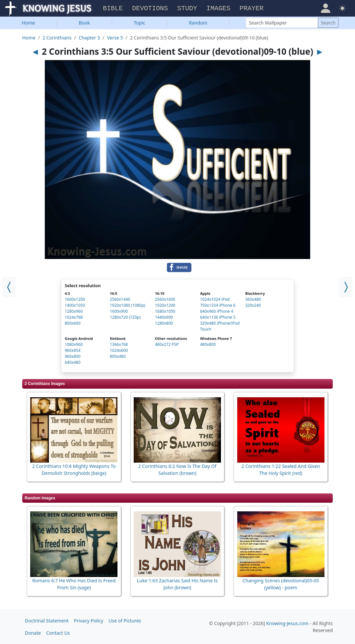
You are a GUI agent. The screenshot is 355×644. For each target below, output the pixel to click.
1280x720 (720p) (125, 317)
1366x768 (119, 344)
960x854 (73, 350)
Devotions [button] (150, 8)
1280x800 (164, 323)
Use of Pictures (125, 620)
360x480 (253, 299)
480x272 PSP (167, 344)
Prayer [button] (251, 8)
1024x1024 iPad (215, 299)
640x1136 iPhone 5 (218, 317)
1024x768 (74, 317)
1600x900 (119, 311)
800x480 (118, 356)
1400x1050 (75, 305)
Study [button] (187, 8)
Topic (139, 23)
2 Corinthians (57, 38)
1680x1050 (165, 311)
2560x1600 (165, 299)
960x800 (73, 356)
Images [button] (218, 8)
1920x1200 (165, 305)
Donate (33, 633)
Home (29, 23)
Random (198, 23)
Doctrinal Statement (47, 620)
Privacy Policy (89, 620)
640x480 (73, 362)
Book (85, 23)
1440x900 (164, 317)
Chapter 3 (89, 38)
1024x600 (119, 350)
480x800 (208, 344)
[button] (325, 8)
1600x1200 (75, 299)
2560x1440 (120, 299)
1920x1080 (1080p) (127, 305)
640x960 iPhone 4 (217, 311)
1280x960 (74, 311)
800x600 (73, 323)
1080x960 (74, 344)
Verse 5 (115, 38)
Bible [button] (113, 8)
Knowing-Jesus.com (287, 623)
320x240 (253, 305)
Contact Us (58, 633)
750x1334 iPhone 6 (218, 305)
